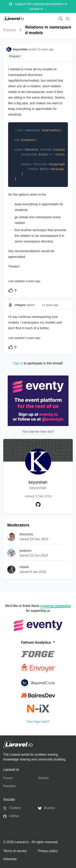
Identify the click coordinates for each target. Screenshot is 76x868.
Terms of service (15, 851)
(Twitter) (12, 808)
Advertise (10, 859)
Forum (10, 30)
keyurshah (38, 485)
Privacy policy (48, 851)
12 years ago (50, 305)
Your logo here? (38, 722)
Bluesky (47, 808)
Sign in (18, 363)
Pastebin (10, 786)
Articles (43, 778)
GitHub (11, 816)
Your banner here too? (38, 432)
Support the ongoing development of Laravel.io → (38, 6)
